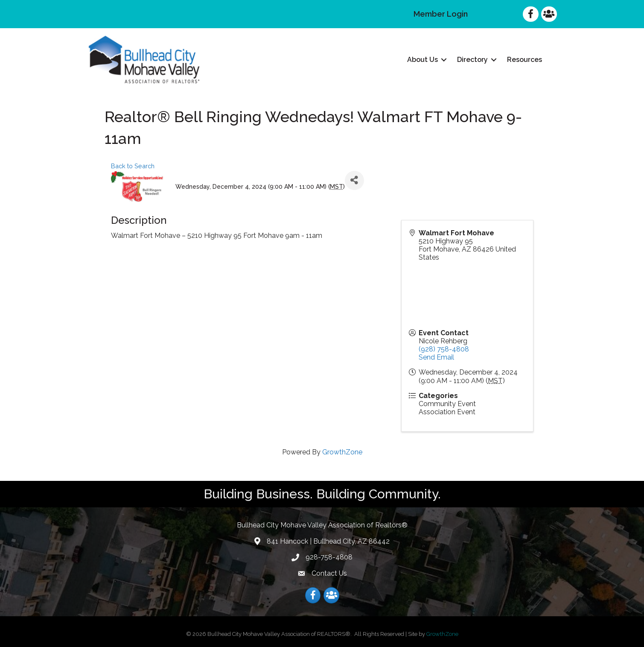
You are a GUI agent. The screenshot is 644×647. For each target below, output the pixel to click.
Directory (472, 60)
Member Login (441, 14)
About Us (423, 60)
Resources (525, 60)
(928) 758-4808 (444, 349)
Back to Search (133, 166)
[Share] (354, 180)
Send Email (436, 357)
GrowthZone (342, 452)
